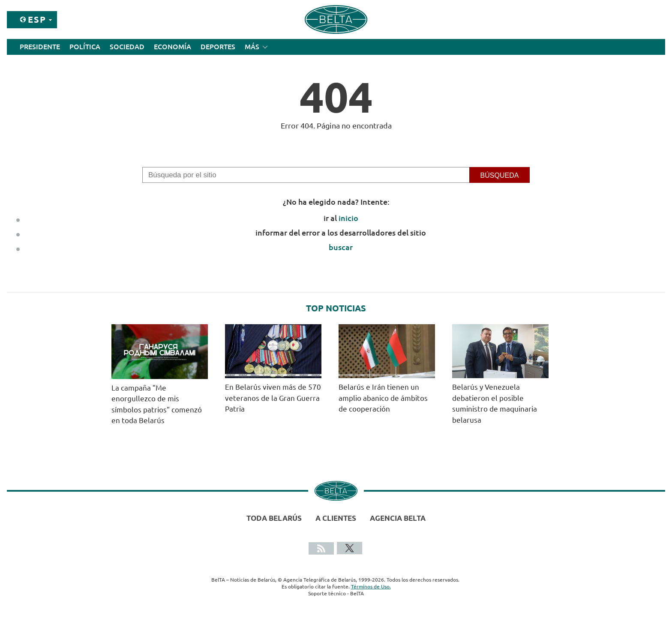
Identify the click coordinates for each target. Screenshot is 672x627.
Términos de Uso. (371, 587)
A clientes (336, 518)
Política (85, 47)
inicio (348, 218)
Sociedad (127, 47)
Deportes (218, 47)
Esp (37, 19)
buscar (341, 247)
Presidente (40, 47)
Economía (172, 47)
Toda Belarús (274, 518)
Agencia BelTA (398, 518)
